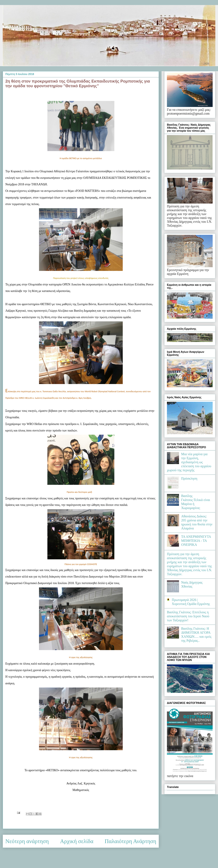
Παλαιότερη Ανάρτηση (130, 841)
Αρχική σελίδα (77, 841)
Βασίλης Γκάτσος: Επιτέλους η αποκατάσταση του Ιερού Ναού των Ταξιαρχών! (188, 616)
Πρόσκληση (189, 478)
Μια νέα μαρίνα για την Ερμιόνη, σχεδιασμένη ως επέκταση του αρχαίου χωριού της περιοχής (189, 462)
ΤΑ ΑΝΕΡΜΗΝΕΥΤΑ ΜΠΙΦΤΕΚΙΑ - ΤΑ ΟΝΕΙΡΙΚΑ (196, 541)
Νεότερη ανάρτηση (27, 841)
